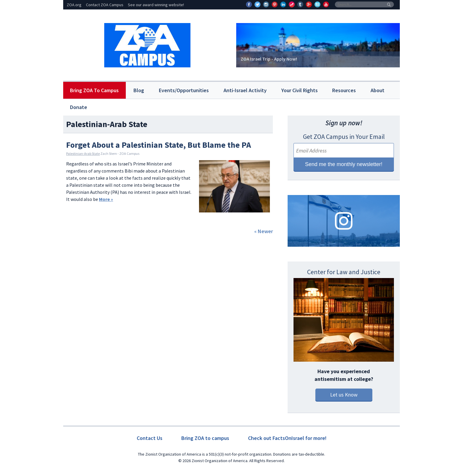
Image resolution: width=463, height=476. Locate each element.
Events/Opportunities (184, 90)
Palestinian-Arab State (83, 153)
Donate (79, 107)
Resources (344, 90)
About (378, 90)
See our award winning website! (156, 5)
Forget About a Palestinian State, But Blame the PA (159, 145)
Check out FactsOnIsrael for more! (287, 438)
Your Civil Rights (300, 90)
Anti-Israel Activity (245, 90)
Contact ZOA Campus (105, 5)
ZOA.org (74, 5)
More (106, 199)
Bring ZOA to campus (205, 438)
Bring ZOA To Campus (94, 90)
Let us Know (344, 395)
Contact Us (150, 438)
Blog (139, 90)
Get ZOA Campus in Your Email (344, 137)
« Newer (264, 231)
